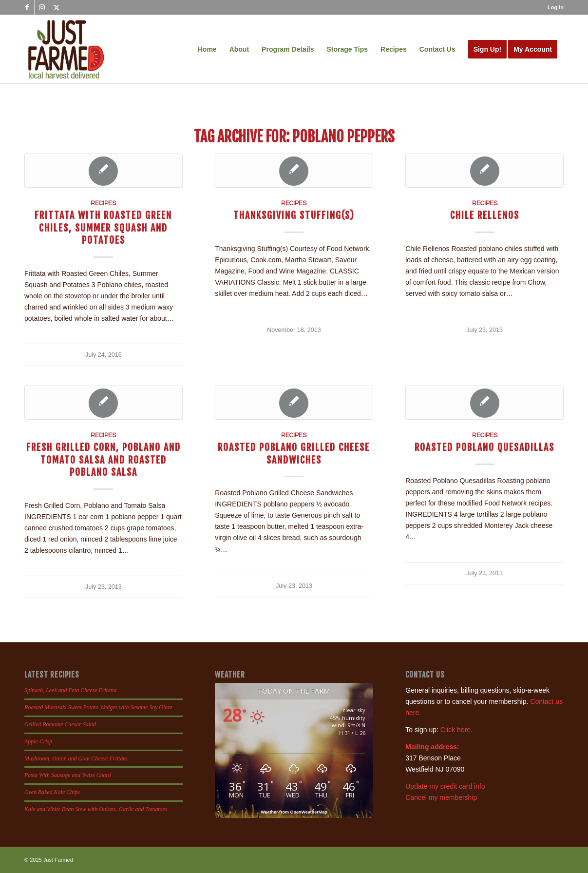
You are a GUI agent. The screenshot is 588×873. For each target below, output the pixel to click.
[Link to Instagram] (42, 7)
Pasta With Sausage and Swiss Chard (68, 775)
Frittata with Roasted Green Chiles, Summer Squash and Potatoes (103, 228)
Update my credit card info (445, 786)
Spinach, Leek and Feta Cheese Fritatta (71, 690)
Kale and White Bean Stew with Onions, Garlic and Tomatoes (96, 809)
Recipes (103, 204)
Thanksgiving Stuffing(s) (294, 215)
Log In (556, 7)
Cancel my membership (441, 797)
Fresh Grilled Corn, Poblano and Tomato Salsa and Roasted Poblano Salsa (104, 460)
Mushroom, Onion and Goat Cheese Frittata (76, 758)
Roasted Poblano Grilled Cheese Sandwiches (294, 453)
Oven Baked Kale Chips (52, 792)
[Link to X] (57, 7)
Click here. (456, 730)
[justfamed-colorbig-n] (66, 49)
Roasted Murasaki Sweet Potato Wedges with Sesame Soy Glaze (98, 707)
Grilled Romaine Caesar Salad (60, 724)
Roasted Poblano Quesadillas (484, 447)
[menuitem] (553, 7)
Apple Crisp (38, 741)
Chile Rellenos (485, 215)
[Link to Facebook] (27, 7)
